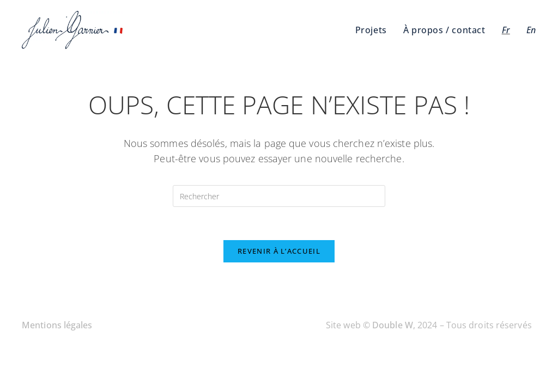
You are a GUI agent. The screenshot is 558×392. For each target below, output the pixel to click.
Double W (393, 325)
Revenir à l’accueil (279, 251)
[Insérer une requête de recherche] (279, 196)
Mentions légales (57, 325)
